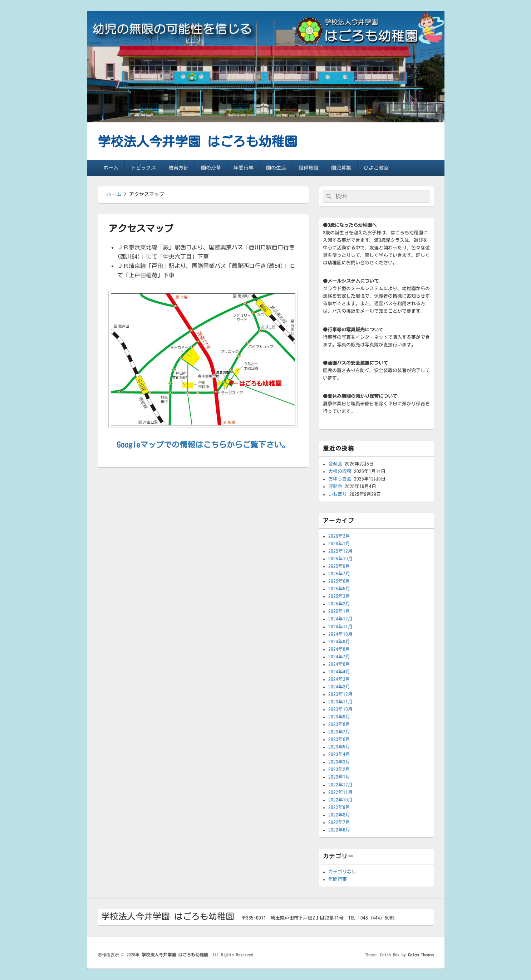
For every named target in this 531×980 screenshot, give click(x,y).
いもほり (338, 494)
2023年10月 (340, 709)
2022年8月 (339, 815)
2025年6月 (339, 581)
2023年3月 (339, 762)
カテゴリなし (342, 872)
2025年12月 (340, 551)
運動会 (335, 486)
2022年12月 (340, 785)
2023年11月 (340, 702)
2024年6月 (339, 664)
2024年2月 (339, 687)
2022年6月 (339, 830)
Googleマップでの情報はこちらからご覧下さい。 (203, 445)
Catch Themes (421, 955)
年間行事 (244, 168)
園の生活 (276, 168)
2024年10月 (340, 634)
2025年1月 (339, 611)
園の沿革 (211, 168)
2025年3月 (339, 596)
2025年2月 (339, 604)
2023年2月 (339, 769)
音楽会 (335, 464)
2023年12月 (340, 694)
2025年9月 (339, 566)
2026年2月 (339, 536)
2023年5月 (339, 747)
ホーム (111, 168)
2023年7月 (339, 732)
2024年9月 (339, 642)
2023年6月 (339, 739)
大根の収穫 (340, 471)
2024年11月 (340, 627)
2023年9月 (339, 717)
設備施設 (309, 168)
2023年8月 (339, 724)
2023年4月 (339, 754)
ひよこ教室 (376, 168)
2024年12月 (340, 619)
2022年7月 (339, 822)
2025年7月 (339, 574)
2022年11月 (340, 792)
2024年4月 (339, 672)
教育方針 (178, 168)
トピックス (143, 168)
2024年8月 (339, 649)
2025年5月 (339, 589)
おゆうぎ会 (340, 479)
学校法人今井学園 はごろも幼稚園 (197, 141)
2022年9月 (339, 807)
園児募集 (341, 168)
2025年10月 (340, 559)
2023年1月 (339, 777)
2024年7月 (339, 657)
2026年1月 (339, 544)
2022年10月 (340, 800)
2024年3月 (339, 679)
